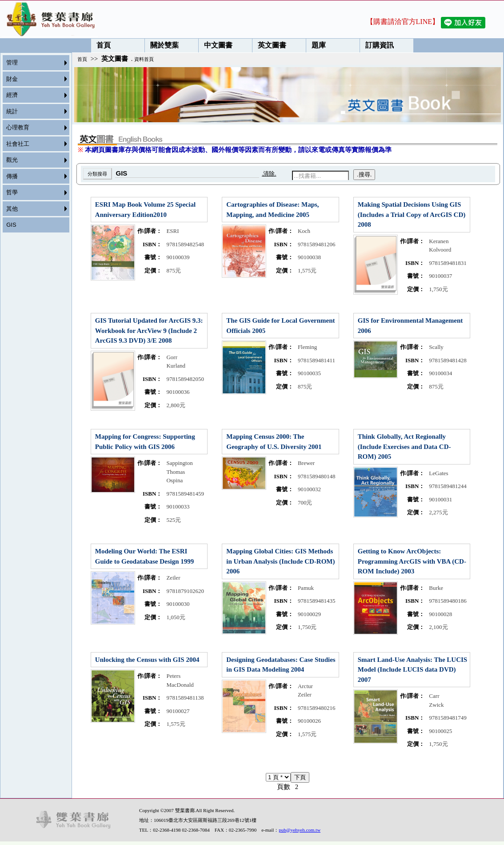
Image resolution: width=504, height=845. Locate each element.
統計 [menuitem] (12, 111)
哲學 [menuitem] (12, 192)
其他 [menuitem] (12, 209)
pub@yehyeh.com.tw (300, 830)
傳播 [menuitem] (12, 176)
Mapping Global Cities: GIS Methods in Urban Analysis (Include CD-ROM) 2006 (280, 561)
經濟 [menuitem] (12, 95)
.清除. (269, 174)
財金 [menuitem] (12, 79)
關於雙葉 (162, 45)
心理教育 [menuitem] (18, 127)
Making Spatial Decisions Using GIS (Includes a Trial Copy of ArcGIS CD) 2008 (412, 214)
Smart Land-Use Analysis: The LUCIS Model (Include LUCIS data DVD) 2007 (412, 670)
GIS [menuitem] (11, 225)
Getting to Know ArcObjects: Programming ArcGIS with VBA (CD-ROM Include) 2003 (412, 561)
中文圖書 (216, 45)
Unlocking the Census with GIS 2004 (147, 660)
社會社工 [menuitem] (18, 144)
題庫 (316, 45)
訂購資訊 (377, 45)
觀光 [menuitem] (12, 160)
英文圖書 (269, 45)
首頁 (101, 45)
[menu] (33, 144)
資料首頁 (144, 59)
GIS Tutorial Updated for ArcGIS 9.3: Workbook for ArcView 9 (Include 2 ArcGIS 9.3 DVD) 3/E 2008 (149, 330)
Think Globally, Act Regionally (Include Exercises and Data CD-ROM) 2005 (404, 447)
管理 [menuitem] (12, 62)
